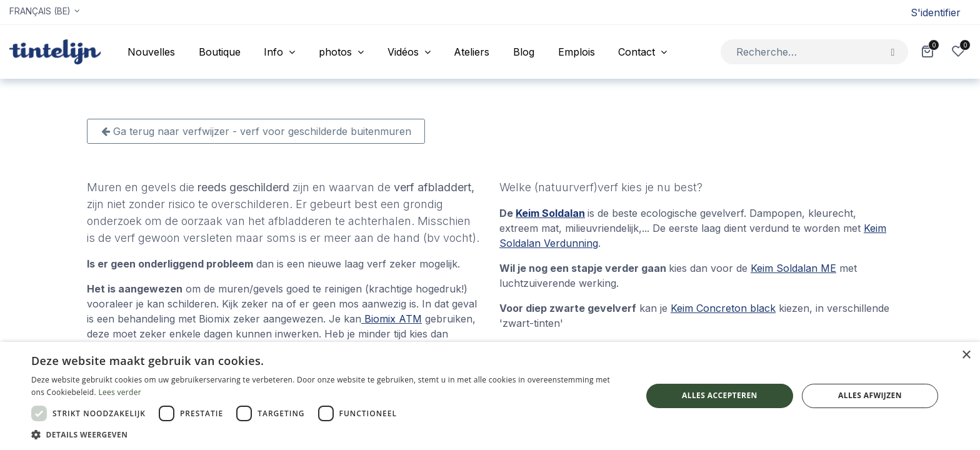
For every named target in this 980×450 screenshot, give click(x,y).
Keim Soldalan (550, 213)
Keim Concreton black (723, 308)
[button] (327, 434)
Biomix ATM (392, 319)
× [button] (966, 355)
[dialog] (490, 396)
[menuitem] (151, 52)
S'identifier (936, 12)
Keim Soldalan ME (793, 268)
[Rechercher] (893, 52)
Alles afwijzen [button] (870, 395)
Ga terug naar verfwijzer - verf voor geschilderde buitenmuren (256, 131)
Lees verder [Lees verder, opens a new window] (120, 392)
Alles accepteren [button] (720, 395)
